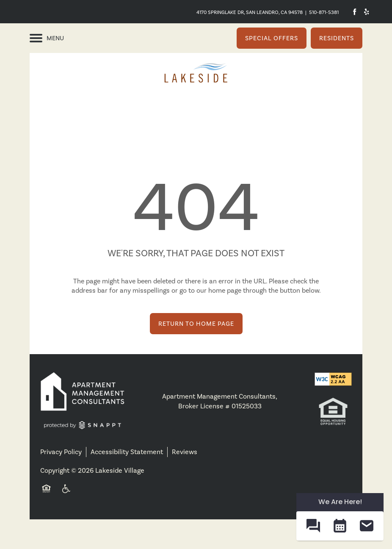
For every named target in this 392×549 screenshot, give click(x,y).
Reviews (185, 452)
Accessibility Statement (127, 452)
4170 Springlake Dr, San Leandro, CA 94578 (250, 12)
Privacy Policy (61, 452)
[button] (272, 38)
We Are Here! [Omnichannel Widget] (340, 502)
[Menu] (47, 38)
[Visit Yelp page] (366, 12)
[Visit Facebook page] (355, 12)
